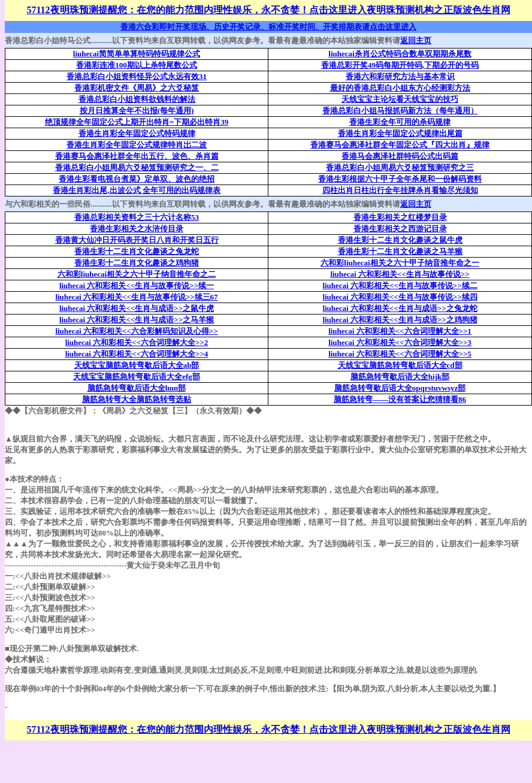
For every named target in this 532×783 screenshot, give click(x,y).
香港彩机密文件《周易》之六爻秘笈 (137, 88)
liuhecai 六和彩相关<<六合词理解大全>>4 (137, 354)
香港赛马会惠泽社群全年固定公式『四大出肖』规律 (400, 145)
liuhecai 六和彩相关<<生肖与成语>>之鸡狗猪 (400, 320)
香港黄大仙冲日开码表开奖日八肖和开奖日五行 (137, 240)
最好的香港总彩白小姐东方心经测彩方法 (400, 88)
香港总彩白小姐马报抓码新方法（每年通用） (400, 111)
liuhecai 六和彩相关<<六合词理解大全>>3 (400, 342)
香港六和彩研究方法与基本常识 (400, 76)
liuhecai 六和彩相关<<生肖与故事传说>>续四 (400, 297)
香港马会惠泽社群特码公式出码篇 (400, 156)
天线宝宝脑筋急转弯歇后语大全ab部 (137, 365)
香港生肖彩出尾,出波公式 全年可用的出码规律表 (137, 190)
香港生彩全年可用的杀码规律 (400, 122)
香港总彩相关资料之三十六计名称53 (137, 217)
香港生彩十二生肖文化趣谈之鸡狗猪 (137, 263)
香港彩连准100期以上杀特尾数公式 (137, 65)
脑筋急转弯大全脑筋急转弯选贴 (137, 399)
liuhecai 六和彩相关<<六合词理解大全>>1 (400, 331)
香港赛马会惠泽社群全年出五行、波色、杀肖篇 (137, 156)
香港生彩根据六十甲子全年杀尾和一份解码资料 (400, 179)
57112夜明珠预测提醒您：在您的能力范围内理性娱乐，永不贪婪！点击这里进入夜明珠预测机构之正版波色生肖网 (268, 10)
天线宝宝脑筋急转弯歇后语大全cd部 (400, 365)
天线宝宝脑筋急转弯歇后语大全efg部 (137, 377)
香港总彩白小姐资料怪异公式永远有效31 (137, 76)
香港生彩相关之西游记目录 (400, 229)
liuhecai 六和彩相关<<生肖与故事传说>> (400, 274)
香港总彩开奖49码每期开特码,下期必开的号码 (400, 65)
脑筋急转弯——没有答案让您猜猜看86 (400, 399)
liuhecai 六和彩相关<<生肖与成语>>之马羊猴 (137, 320)
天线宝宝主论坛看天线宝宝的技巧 (400, 99)
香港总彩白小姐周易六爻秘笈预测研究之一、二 (137, 167)
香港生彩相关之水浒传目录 (137, 229)
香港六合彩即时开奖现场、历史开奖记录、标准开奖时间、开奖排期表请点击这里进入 (268, 27)
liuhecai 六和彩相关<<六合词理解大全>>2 (137, 342)
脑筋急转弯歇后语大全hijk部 (400, 377)
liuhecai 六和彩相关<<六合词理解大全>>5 (400, 354)
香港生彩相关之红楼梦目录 (400, 217)
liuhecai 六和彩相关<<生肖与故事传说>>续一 (137, 285)
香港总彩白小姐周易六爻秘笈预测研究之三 (400, 167)
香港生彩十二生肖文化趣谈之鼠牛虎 (400, 240)
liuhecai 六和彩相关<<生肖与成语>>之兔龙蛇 (400, 308)
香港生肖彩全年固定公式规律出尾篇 (400, 133)
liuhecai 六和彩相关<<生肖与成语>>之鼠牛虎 (137, 308)
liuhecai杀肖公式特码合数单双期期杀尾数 (400, 54)
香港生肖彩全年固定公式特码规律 (137, 133)
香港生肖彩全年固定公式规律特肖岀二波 (137, 145)
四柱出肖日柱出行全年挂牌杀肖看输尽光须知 (400, 190)
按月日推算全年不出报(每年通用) (137, 111)
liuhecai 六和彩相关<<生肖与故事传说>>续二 (400, 285)
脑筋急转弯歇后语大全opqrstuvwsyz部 (400, 388)
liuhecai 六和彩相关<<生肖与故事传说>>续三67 (136, 297)
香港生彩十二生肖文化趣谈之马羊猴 (400, 251)
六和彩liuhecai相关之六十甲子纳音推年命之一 (400, 263)
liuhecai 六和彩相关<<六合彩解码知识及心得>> (136, 331)
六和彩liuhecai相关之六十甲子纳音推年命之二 (137, 274)
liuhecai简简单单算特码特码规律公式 (137, 54)
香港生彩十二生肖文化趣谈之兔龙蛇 (137, 251)
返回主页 (416, 40)
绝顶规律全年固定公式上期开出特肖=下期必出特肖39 (137, 122)
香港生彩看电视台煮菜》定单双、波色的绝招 (137, 179)
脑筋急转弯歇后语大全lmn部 (137, 388)
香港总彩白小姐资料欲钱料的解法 (137, 99)
